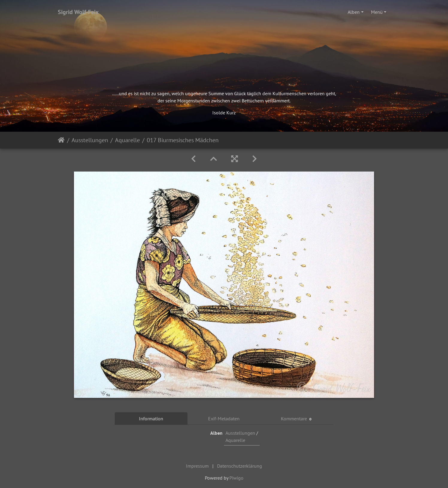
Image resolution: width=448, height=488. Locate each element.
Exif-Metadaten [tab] (224, 419)
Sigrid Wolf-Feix (78, 12)
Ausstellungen (90, 140)
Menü (377, 12)
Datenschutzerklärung (240, 466)
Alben (354, 12)
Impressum (197, 466)
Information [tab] (151, 419)
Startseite (61, 140)
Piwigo (236, 478)
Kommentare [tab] (297, 419)
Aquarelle (127, 140)
